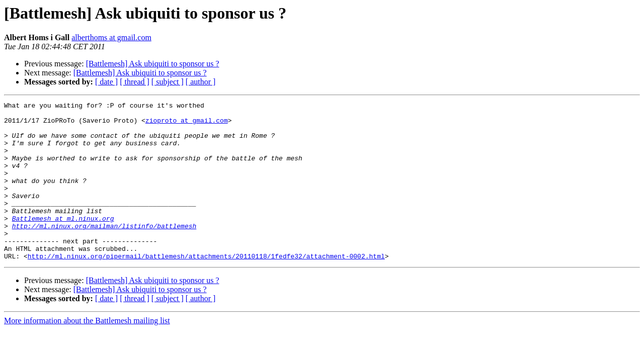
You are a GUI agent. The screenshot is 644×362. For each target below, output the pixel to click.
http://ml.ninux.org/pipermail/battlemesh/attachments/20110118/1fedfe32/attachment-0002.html (206, 288)
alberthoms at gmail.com (111, 37)
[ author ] (201, 82)
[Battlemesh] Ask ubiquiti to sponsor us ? (153, 64)
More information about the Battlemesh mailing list (87, 352)
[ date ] (106, 82)
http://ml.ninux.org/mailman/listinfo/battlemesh (104, 251)
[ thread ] (135, 82)
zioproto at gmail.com (187, 125)
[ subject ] (168, 82)
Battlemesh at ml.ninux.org (63, 242)
